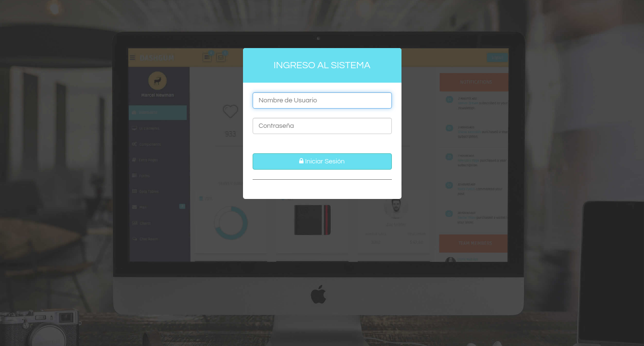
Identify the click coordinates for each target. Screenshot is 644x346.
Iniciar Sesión (322, 161)
